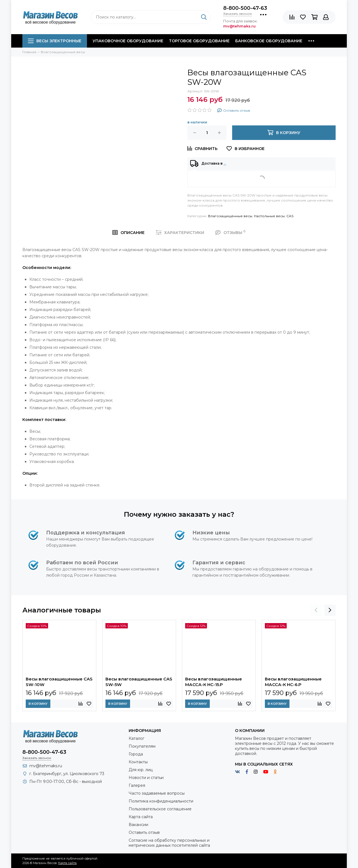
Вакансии (138, 825)
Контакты (138, 762)
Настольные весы (269, 216)
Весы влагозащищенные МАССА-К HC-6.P (293, 682)
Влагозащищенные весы (230, 216)
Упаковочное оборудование (128, 41)
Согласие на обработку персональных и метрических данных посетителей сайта (169, 843)
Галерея (137, 785)
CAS (290, 216)
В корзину (38, 704)
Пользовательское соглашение (160, 809)
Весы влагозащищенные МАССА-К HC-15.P (214, 682)
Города (136, 754)
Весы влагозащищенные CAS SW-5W (139, 682)
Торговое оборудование (199, 41)
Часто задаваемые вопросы (157, 793)
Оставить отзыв (144, 832)
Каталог (136, 738)
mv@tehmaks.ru (46, 766)
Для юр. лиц (141, 770)
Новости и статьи (146, 778)
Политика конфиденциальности (161, 801)
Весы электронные (55, 41)
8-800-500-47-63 (245, 8)
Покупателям (142, 746)
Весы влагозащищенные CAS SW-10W (59, 682)
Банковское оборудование (269, 41)
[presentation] (316, 610)
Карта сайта (141, 817)
